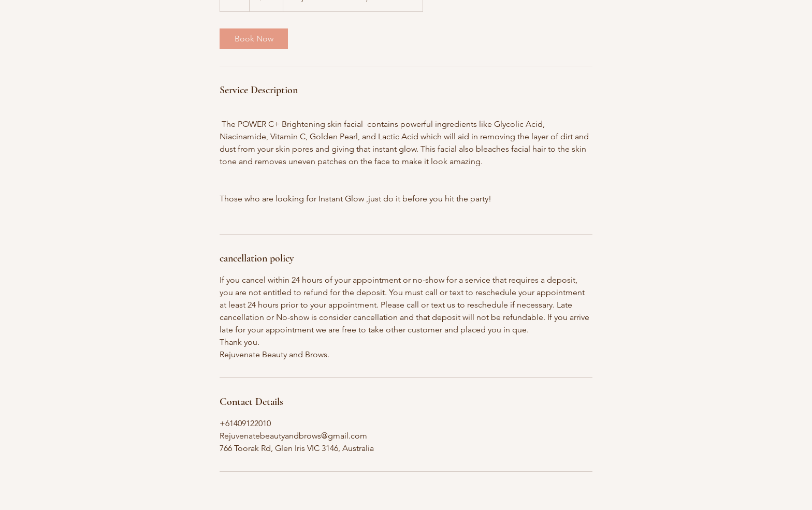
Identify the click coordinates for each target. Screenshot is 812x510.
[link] (254, 39)
